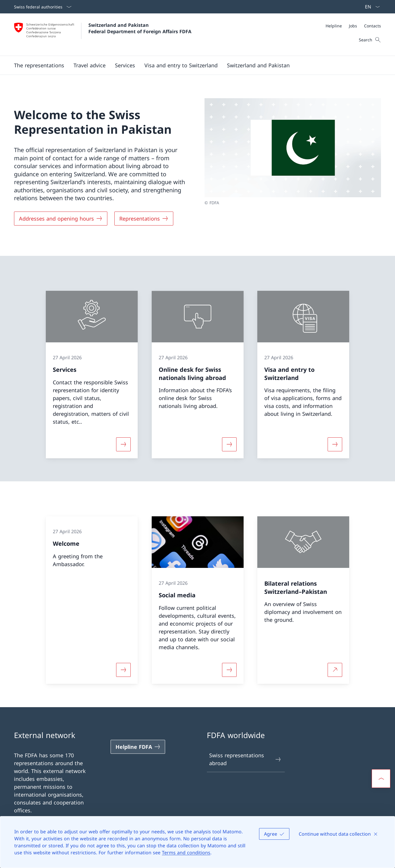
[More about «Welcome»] (123, 670)
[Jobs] (353, 26)
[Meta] (353, 26)
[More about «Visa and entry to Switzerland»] (335, 444)
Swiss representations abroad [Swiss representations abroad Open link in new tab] (245, 759)
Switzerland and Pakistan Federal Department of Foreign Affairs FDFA (140, 28)
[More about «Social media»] (229, 670)
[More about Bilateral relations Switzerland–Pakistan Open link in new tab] (335, 670)
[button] (39, 65)
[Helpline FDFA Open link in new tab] (138, 747)
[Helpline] (334, 26)
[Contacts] (373, 26)
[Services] (125, 65)
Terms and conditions (186, 853)
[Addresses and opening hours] (61, 219)
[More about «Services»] (123, 444)
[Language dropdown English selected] (370, 7)
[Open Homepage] (103, 35)
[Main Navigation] (193, 65)
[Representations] (144, 219)
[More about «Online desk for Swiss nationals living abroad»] (229, 444)
